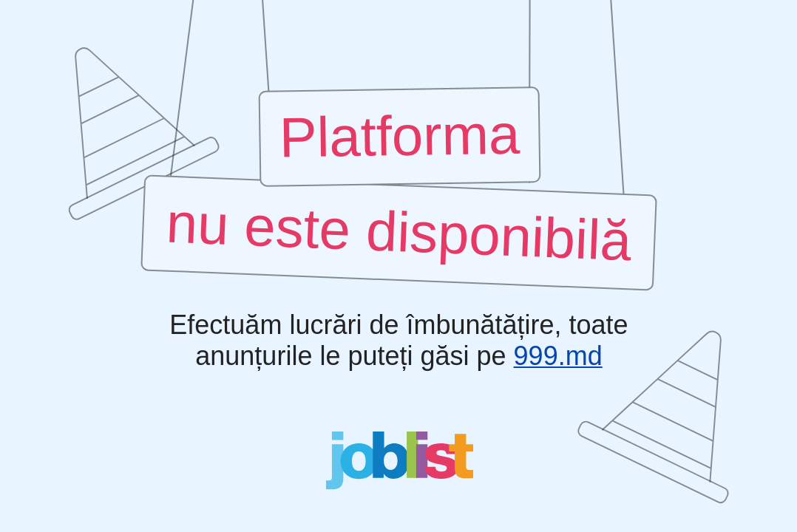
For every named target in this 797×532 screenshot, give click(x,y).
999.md (557, 356)
